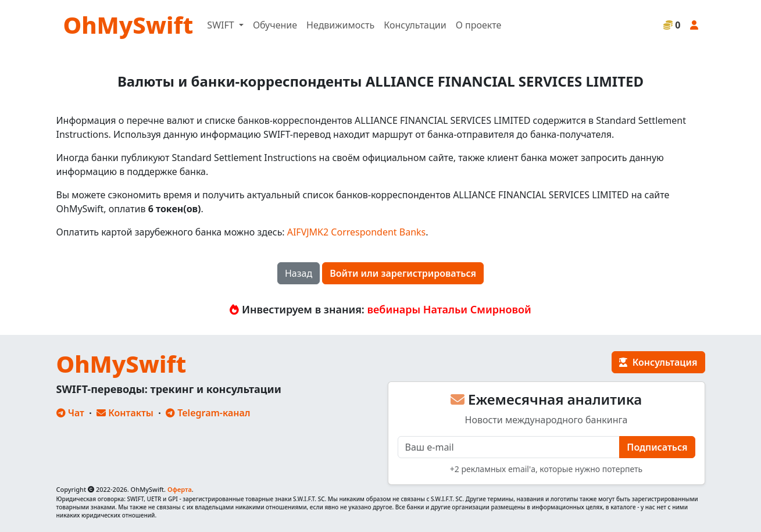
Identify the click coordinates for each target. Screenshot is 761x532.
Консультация (658, 362)
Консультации (415, 25)
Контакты (125, 413)
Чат (70, 413)
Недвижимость (340, 25)
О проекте (479, 25)
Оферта (180, 489)
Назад (299, 273)
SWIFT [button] (221, 25)
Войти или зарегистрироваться (403, 273)
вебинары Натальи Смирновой (449, 309)
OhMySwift (128, 25)
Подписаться (657, 447)
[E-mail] (509, 447)
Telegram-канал (208, 413)
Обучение (275, 25)
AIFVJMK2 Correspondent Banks (357, 232)
